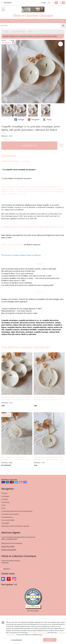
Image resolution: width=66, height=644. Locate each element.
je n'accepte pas (17, 640)
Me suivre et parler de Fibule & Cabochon (15, 526)
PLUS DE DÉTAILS (29, 146)
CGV (3, 505)
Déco (30, 32)
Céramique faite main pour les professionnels (17, 511)
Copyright (5, 523)
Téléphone (6, 569)
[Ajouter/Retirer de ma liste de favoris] (61, 146)
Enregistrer (34, 120)
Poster (47, 120)
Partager (19, 120)
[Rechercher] (63, 26)
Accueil (6, 32)
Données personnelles (9, 550)
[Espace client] (49, 3)
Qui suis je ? (6, 502)
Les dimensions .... (8, 517)
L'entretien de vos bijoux (10, 514)
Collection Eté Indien (18, 32)
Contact (43, 3)
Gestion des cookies (8, 546)
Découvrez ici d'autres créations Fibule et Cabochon (22, 255)
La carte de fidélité (8, 520)
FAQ (3, 508)
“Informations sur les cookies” (37, 633)
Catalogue (5, 496)
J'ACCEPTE (50, 640)
